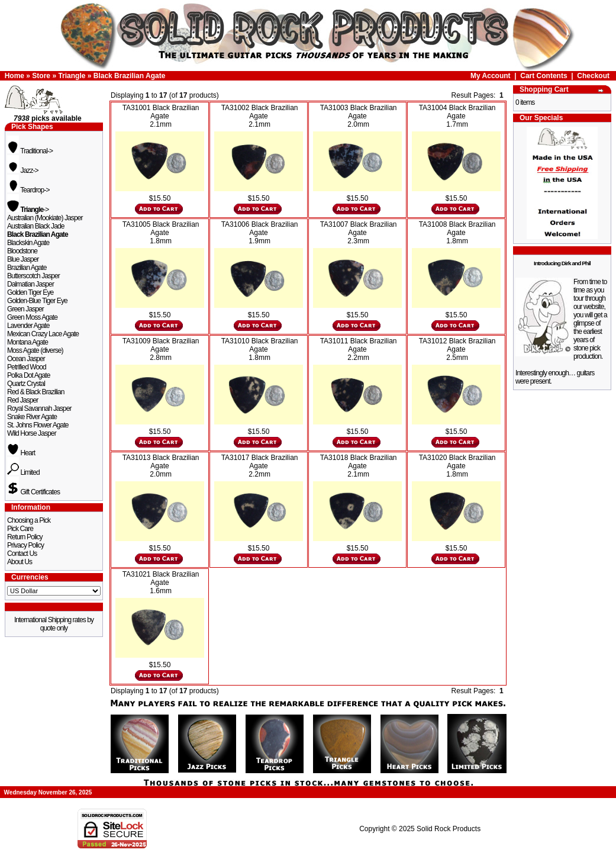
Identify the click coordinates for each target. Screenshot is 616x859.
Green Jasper (25, 309)
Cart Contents (544, 76)
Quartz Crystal (26, 384)
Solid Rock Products (449, 829)
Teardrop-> (28, 190)
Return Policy (25, 537)
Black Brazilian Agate (130, 76)
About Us (20, 562)
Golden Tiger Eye (30, 292)
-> (28, 210)
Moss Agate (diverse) (35, 350)
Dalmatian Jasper (30, 284)
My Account (491, 76)
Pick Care (20, 529)
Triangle (72, 76)
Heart (21, 453)
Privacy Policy (25, 545)
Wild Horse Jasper (32, 433)
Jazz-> (23, 170)
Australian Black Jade (36, 226)
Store (41, 76)
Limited (23, 472)
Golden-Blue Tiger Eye (37, 301)
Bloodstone (22, 251)
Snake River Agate (32, 417)
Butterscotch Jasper (33, 276)
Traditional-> (30, 151)
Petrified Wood (27, 367)
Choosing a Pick (29, 520)
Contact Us (22, 554)
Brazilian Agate (27, 268)
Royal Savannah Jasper (39, 408)
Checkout (593, 76)
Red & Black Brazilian (36, 392)
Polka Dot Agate (29, 375)
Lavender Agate (28, 326)
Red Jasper (22, 400)
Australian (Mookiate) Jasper (45, 218)
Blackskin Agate (28, 243)
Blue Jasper (23, 259)
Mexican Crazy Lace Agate (43, 334)
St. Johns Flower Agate (38, 425)
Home (14, 76)
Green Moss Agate (32, 317)
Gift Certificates (33, 492)
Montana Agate (28, 342)
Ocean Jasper (26, 359)
